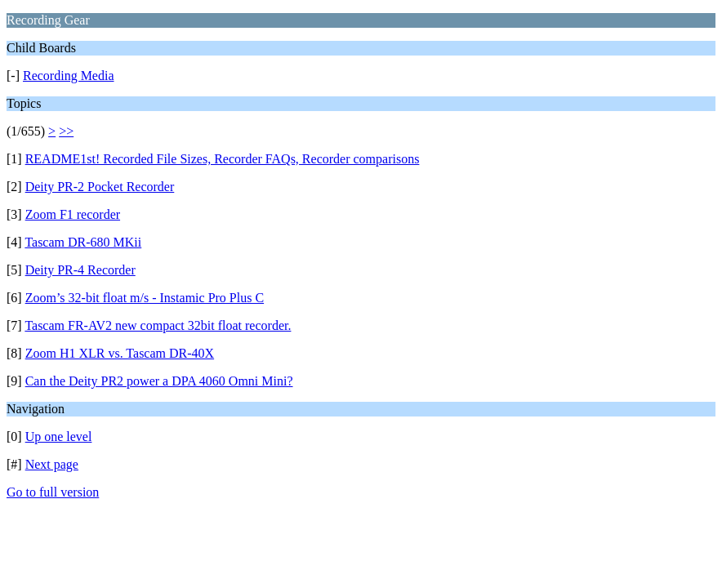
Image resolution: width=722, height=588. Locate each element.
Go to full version (53, 492)
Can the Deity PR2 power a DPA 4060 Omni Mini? (159, 381)
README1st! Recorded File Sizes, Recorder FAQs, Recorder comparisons (223, 159)
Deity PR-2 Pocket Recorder (100, 187)
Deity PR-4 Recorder (80, 270)
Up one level (59, 437)
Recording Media (69, 76)
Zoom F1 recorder (73, 214)
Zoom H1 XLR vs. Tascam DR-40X (120, 353)
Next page (52, 464)
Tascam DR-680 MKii (83, 242)
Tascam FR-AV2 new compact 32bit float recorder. (158, 325)
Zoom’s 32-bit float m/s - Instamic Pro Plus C (145, 298)
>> (66, 131)
